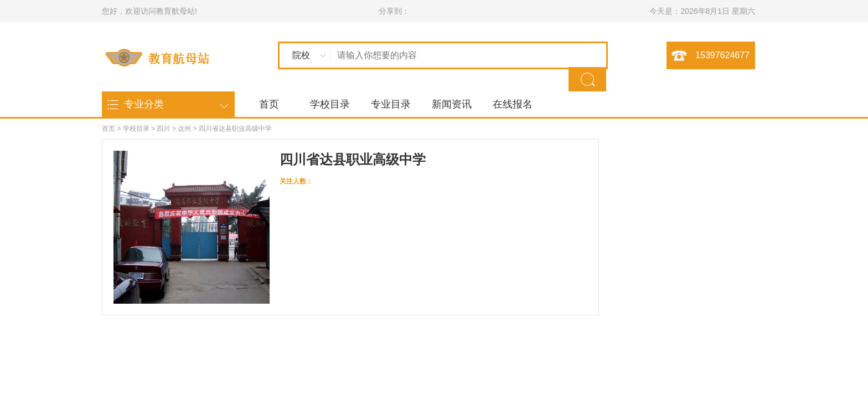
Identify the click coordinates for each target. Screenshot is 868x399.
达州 (184, 129)
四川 (163, 129)
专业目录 (391, 104)
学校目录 (330, 104)
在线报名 (513, 104)
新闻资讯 (452, 104)
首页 (269, 104)
